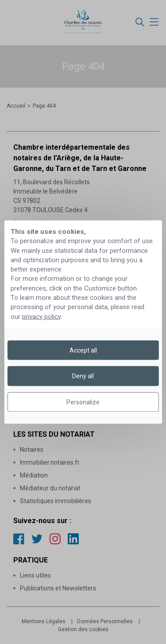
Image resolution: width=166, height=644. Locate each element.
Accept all (83, 350)
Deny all (83, 376)
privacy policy (41, 316)
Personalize (83, 402)
